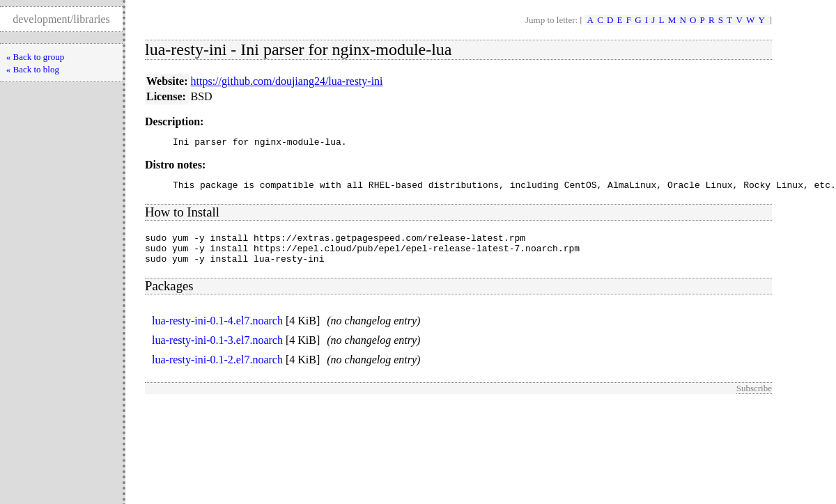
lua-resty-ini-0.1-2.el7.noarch (217, 370)
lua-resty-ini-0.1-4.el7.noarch (217, 331)
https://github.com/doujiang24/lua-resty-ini (287, 81)
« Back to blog (33, 69)
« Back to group (35, 57)
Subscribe (754, 399)
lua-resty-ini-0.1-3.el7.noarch (217, 351)
